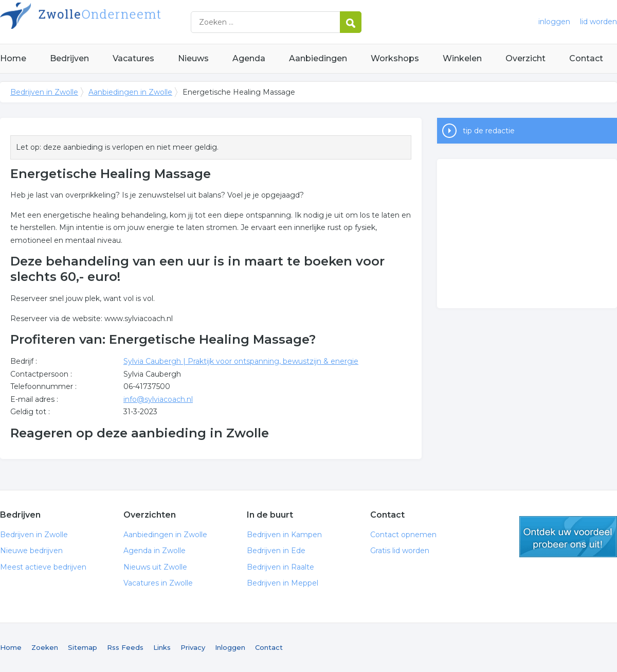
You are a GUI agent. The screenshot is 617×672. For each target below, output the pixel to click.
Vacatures (133, 58)
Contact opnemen (403, 535)
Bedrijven (69, 58)
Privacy (193, 647)
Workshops (395, 58)
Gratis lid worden (400, 551)
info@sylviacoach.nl (158, 399)
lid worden (598, 22)
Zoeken (45, 647)
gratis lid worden (568, 537)
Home (13, 58)
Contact (586, 58)
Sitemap (83, 647)
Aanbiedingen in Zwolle (130, 92)
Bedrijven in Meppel (283, 583)
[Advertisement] (527, 234)
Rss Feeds (125, 647)
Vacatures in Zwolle (158, 583)
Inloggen (230, 647)
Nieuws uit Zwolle (155, 567)
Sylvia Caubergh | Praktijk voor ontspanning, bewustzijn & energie (241, 361)
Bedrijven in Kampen (284, 535)
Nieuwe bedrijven (31, 551)
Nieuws (193, 58)
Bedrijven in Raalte (280, 567)
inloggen (554, 22)
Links (162, 647)
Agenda (249, 58)
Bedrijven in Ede (276, 551)
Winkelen (462, 58)
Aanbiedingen (318, 58)
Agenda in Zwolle (155, 551)
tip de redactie (489, 131)
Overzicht (525, 58)
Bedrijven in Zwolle (129, 22)
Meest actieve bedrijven (43, 567)
